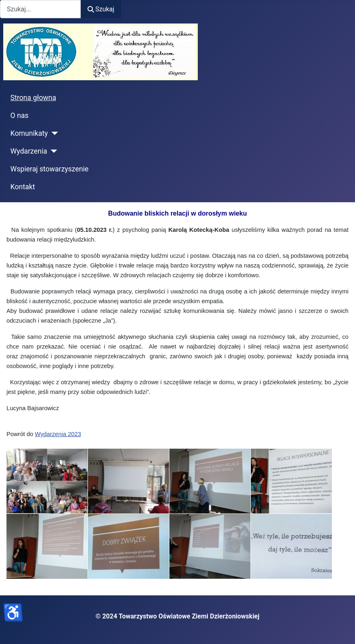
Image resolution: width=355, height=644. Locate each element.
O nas (20, 116)
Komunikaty (29, 133)
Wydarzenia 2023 (58, 434)
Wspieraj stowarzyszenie (50, 169)
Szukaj (101, 9)
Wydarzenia (29, 151)
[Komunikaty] (53, 133)
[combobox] (41, 9)
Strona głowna (33, 98)
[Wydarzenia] (52, 151)
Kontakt (23, 187)
